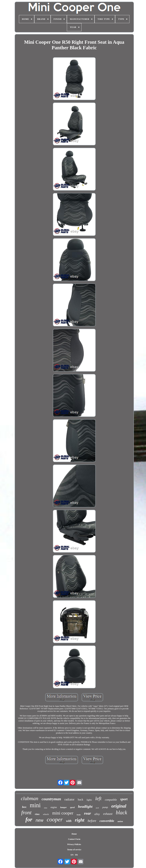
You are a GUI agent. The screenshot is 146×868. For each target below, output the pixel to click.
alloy (97, 814)
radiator (69, 799)
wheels (46, 814)
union (120, 821)
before (92, 821)
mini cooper (63, 813)
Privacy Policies (74, 844)
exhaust (108, 814)
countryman (51, 799)
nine (46, 808)
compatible (111, 800)
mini (35, 805)
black (121, 813)
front (26, 812)
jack (97, 808)
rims (37, 814)
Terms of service (74, 850)
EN (72, 855)
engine (54, 807)
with (69, 821)
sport (124, 799)
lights (89, 800)
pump (105, 807)
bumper (63, 807)
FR (76, 855)
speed (72, 807)
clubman (30, 798)
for (29, 820)
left (98, 798)
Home (74, 834)
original (119, 806)
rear (88, 813)
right (79, 820)
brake (79, 815)
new (39, 820)
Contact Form (74, 839)
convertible (107, 821)
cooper (55, 819)
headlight (85, 806)
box (24, 807)
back (81, 800)
